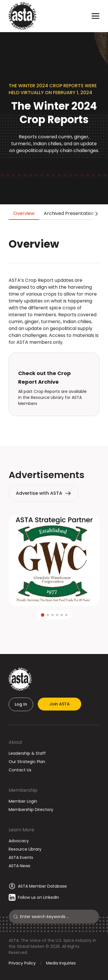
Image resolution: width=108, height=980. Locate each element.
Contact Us (20, 770)
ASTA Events (21, 857)
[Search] (57, 917)
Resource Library (25, 849)
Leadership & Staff (27, 753)
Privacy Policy (22, 963)
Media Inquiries (61, 963)
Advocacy (19, 841)
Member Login (23, 801)
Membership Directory (31, 810)
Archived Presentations (70, 213)
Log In (21, 704)
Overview (24, 213)
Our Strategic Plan (27, 762)
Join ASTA (59, 704)
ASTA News (19, 866)
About (16, 742)
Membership (23, 790)
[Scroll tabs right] (95, 214)
